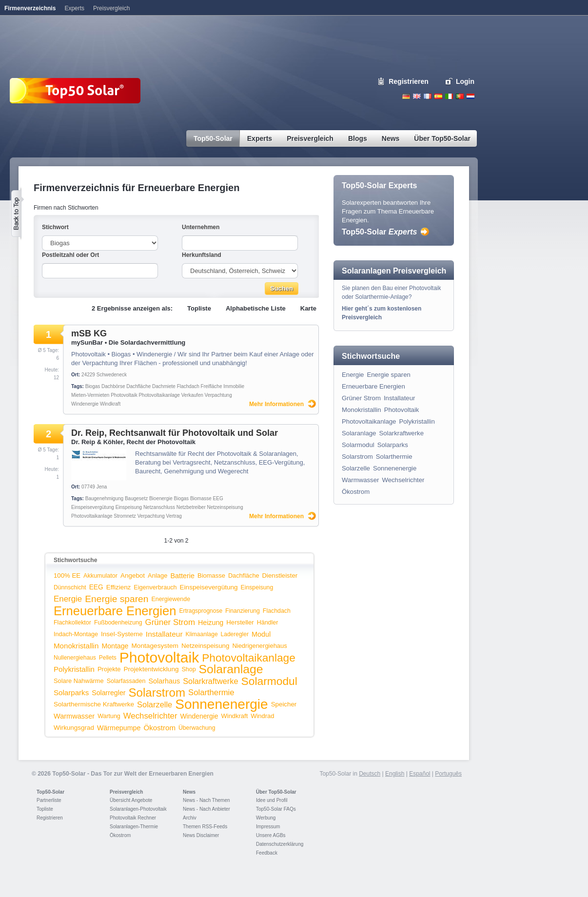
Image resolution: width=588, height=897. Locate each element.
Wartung (109, 716)
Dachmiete (164, 386)
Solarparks (71, 692)
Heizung (211, 623)
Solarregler (108, 693)
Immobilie (234, 386)
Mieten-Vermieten (90, 395)
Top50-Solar (379, 232)
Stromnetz (125, 516)
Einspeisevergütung (93, 507)
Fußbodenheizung (118, 623)
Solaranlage (231, 669)
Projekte (109, 669)
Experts (74, 8)
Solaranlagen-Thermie (134, 827)
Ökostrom (160, 728)
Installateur (164, 634)
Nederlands (470, 96)
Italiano (449, 96)
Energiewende (171, 599)
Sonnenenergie (221, 704)
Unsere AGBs (271, 835)
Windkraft (110, 404)
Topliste (199, 308)
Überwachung (197, 728)
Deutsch (406, 96)
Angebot (133, 575)
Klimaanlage (202, 634)
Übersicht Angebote (131, 800)
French (428, 96)
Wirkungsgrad (74, 728)
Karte (308, 308)
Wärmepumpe (119, 728)
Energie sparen (117, 599)
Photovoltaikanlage (159, 395)
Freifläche (212, 386)
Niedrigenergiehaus (259, 646)
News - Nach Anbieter (206, 809)
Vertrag (174, 516)
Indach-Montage (76, 634)
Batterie (182, 576)
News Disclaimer (201, 835)
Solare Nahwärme (79, 681)
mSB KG (89, 333)
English (417, 96)
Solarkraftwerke (210, 681)
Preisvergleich (126, 792)
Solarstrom (157, 692)
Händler (268, 623)
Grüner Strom (170, 622)
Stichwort (55, 227)
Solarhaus (164, 681)
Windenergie (85, 404)
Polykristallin (74, 669)
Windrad (262, 716)
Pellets (108, 658)
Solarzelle (155, 704)
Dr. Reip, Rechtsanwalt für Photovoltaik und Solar (175, 433)
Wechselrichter (150, 716)
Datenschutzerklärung (280, 844)
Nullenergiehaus (75, 658)
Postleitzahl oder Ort (70, 255)
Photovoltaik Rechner (133, 818)
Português (448, 774)
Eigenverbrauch (155, 587)
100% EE (67, 575)
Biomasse (201, 498)
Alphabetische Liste (256, 308)
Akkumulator (100, 576)
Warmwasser (74, 716)
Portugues (460, 96)
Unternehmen (201, 227)
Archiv (190, 818)
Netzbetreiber (191, 507)
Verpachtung (218, 395)
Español (420, 774)
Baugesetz (136, 498)
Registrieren (409, 81)
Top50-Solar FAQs (276, 809)
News (189, 792)
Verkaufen (192, 395)
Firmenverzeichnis (30, 8)
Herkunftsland (202, 255)
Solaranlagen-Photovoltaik (138, 809)
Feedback (267, 853)
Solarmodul (269, 681)
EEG (218, 498)
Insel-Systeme (122, 634)
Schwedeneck (112, 375)
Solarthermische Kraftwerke (94, 704)
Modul (261, 634)
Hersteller (240, 622)
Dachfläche (138, 386)
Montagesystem (155, 646)
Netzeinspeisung (225, 507)
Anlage (157, 575)
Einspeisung (129, 507)
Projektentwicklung (151, 669)
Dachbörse (113, 386)
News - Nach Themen (206, 800)
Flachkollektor (72, 623)
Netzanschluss (159, 507)
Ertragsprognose (201, 611)
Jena (102, 487)
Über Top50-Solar (276, 792)
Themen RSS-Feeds (205, 827)
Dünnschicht (70, 587)
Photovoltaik (124, 395)
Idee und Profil (272, 800)
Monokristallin (76, 646)
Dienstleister (280, 575)
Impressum (268, 827)
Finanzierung (243, 611)
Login (465, 81)
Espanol (438, 96)
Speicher (284, 704)
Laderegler (235, 634)
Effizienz (119, 587)
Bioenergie (161, 498)
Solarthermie (211, 692)
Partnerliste (49, 800)
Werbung (266, 818)
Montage (115, 646)
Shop (188, 669)
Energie (68, 599)
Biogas (93, 386)
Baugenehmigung (104, 498)
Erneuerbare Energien (115, 611)
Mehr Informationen (276, 404)
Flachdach (188, 386)
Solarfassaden (126, 681)
